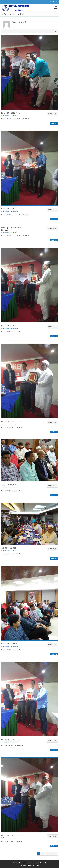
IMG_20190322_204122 (10, 548)
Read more (54, 123)
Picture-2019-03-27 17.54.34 (11, 836)
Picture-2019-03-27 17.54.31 (11, 740)
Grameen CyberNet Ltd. (33, 865)
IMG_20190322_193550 (10, 485)
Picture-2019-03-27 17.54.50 (11, 326)
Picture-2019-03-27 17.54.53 (11, 209)
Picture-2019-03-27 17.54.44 (11, 422)
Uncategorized (15, 115)
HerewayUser (6, 115)
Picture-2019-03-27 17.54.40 (11, 113)
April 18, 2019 (52, 741)
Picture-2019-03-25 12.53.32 (11, 644)
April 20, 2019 (52, 114)
